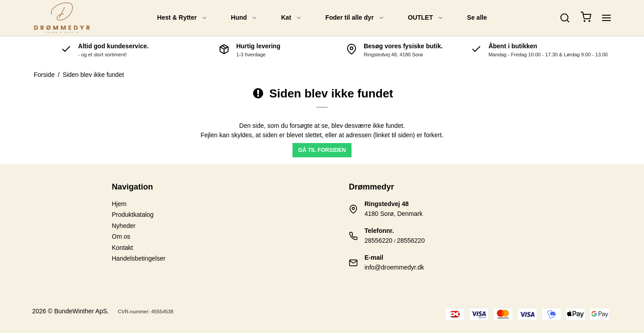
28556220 (378, 240)
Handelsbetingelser (139, 258)
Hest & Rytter (182, 17)
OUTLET (426, 17)
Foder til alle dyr (355, 17)
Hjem (119, 204)
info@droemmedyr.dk (394, 267)
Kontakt (122, 248)
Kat (292, 17)
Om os (121, 236)
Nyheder (124, 226)
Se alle (477, 17)
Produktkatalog (133, 215)
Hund (244, 17)
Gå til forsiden (322, 150)
